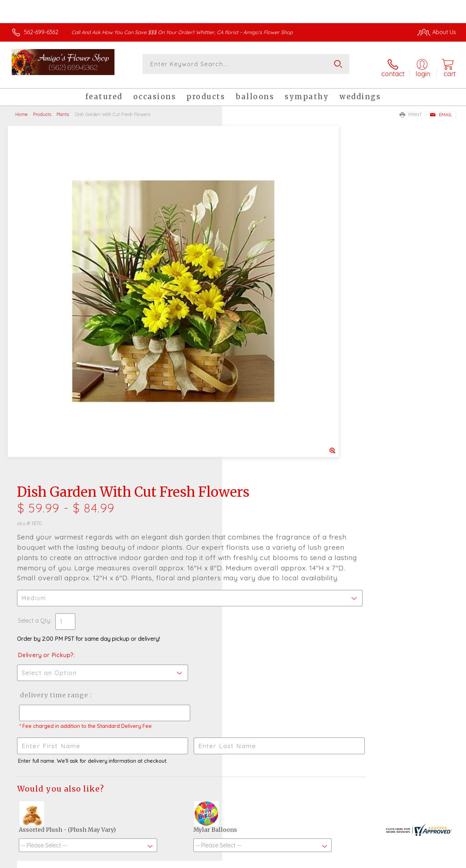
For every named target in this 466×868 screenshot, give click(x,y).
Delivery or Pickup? (262, 334)
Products (42, 108)
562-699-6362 (41, 32)
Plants (63, 108)
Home (22, 108)
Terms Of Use (300, 861)
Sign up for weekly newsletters (233, 687)
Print (411, 109)
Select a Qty (250, 300)
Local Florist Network (392, 861)
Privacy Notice (342, 861)
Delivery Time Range (269, 374)
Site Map (436, 861)
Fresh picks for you (233, 648)
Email (441, 109)
